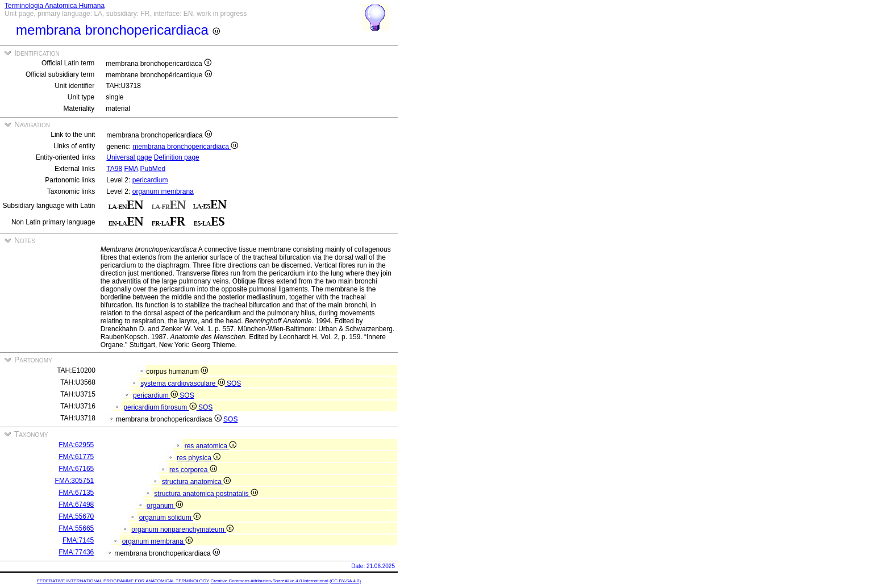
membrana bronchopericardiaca (185, 147)
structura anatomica (197, 482)
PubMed (153, 169)
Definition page (177, 157)
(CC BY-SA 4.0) (345, 581)
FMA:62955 (76, 445)
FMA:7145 (78, 540)
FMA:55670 (76, 516)
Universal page (129, 157)
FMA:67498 (76, 504)
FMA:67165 (76, 469)
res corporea (193, 470)
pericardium (150, 180)
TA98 (114, 169)
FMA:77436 (76, 552)
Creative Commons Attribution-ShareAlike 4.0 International (269, 581)
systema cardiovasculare (184, 383)
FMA (131, 169)
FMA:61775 (76, 457)
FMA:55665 (76, 528)
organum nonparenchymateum (182, 529)
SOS (234, 383)
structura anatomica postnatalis (206, 494)
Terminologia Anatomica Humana (55, 6)
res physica (199, 458)
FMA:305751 (75, 481)
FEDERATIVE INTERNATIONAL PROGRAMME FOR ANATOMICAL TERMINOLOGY (123, 581)
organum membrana (163, 191)
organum (165, 506)
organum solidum (170, 518)
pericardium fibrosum (161, 407)
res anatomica (211, 446)
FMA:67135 (76, 493)
